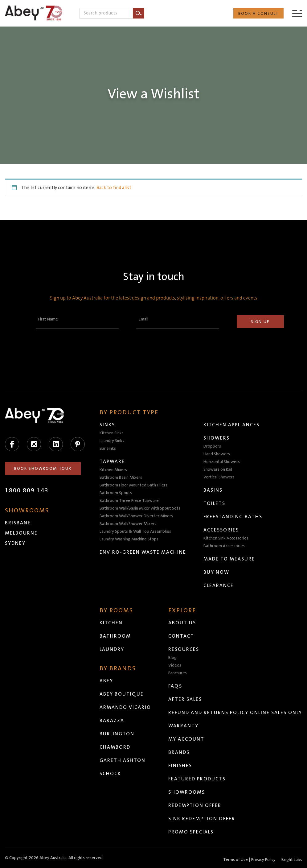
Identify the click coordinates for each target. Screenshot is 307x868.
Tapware (112, 461)
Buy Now (216, 572)
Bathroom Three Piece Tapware (129, 501)
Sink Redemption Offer (202, 819)
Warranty (183, 726)
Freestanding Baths (233, 517)
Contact (181, 636)
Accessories (221, 530)
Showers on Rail (218, 469)
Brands (179, 752)
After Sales (185, 699)
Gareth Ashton (123, 760)
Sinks (107, 425)
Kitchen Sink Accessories (226, 538)
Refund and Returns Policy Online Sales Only (235, 713)
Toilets (214, 503)
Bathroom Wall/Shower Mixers (128, 524)
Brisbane (18, 523)
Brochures (178, 673)
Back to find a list (114, 188)
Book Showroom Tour (43, 469)
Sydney (15, 543)
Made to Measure (229, 559)
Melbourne (21, 533)
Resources (184, 649)
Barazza (112, 721)
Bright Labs (292, 860)
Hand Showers (217, 454)
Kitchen (111, 623)
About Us (182, 623)
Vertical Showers (219, 477)
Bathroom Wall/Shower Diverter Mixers (136, 516)
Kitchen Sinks (112, 433)
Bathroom (115, 636)
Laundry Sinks (112, 441)
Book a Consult (258, 14)
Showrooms (187, 792)
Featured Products (197, 779)
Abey (106, 681)
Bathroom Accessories (224, 546)
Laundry (112, 649)
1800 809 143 (27, 490)
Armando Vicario (125, 707)
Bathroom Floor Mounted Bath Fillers (133, 485)
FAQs (175, 686)
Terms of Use (235, 860)
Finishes (180, 766)
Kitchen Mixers (113, 470)
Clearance (219, 585)
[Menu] (297, 13)
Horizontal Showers (222, 462)
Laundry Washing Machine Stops (129, 539)
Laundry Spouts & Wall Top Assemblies (135, 531)
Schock (110, 774)
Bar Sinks (108, 448)
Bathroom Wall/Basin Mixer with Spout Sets (140, 508)
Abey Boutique (122, 694)
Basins (213, 490)
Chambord (115, 747)
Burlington (117, 734)
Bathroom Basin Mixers (121, 477)
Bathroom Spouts (116, 493)
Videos (175, 665)
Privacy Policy (263, 860)
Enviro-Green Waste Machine (143, 552)
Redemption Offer (195, 805)
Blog (172, 658)
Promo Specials (191, 832)
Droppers (212, 446)
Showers (217, 438)
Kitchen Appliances (231, 425)
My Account (186, 739)
